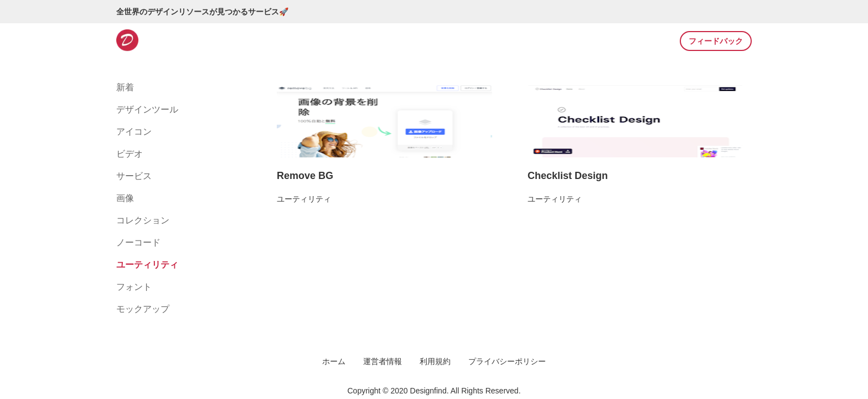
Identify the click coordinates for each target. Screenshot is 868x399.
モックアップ (143, 309)
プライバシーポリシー (507, 361)
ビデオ (130, 154)
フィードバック (716, 41)
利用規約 (435, 361)
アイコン (134, 132)
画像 (125, 198)
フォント (134, 287)
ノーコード (138, 242)
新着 (125, 87)
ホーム (334, 361)
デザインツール (147, 109)
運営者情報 (383, 361)
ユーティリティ (147, 265)
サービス (134, 176)
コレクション (143, 220)
